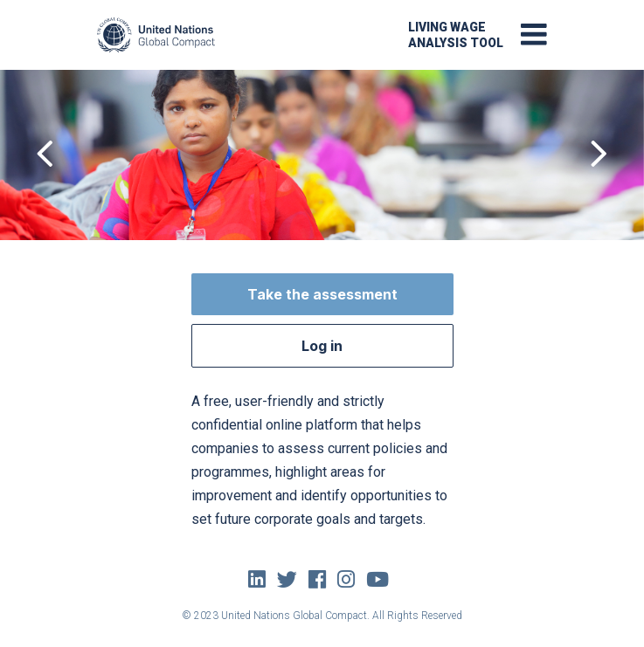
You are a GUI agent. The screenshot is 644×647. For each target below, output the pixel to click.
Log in (322, 346)
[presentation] (45, 155)
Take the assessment (322, 294)
